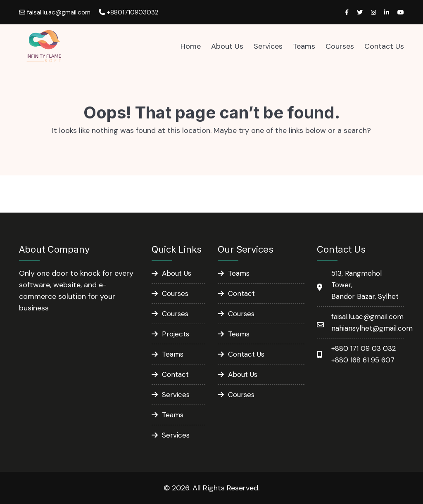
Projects (176, 334)
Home (191, 46)
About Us (227, 46)
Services (268, 46)
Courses (340, 46)
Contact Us (384, 46)
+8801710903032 (128, 12)
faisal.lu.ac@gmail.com (55, 12)
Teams (304, 46)
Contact (175, 374)
